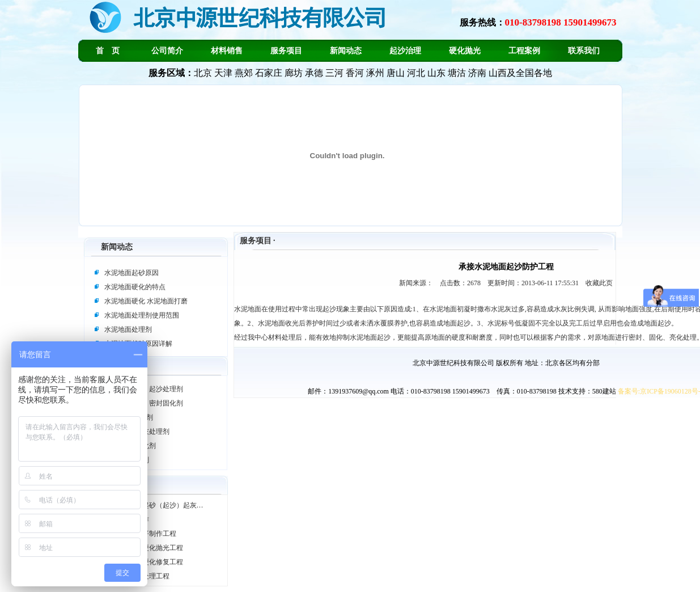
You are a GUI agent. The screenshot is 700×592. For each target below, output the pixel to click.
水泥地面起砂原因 (131, 273)
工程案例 (524, 51)
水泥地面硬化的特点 (135, 287)
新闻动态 (346, 51)
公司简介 (167, 51)
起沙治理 (405, 51)
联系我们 (584, 51)
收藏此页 (599, 283)
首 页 (108, 51)
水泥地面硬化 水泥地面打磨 (146, 301)
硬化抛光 (465, 51)
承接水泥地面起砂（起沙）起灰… (152, 505)
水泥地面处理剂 (128, 329)
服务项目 (286, 51)
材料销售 (227, 51)
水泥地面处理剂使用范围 (142, 315)
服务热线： (538, 22)
